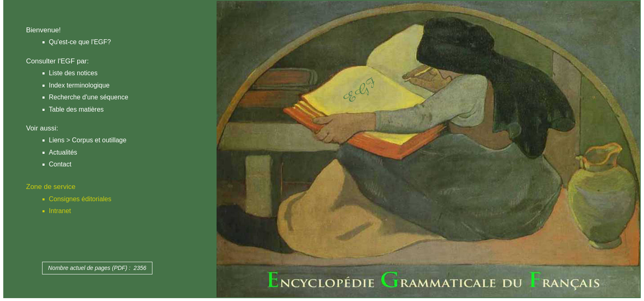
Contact (60, 164)
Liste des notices (73, 73)
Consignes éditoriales (80, 199)
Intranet (60, 211)
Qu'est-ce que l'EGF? (80, 42)
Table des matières (76, 109)
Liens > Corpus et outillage (88, 140)
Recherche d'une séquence (89, 97)
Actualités (63, 152)
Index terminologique (79, 85)
